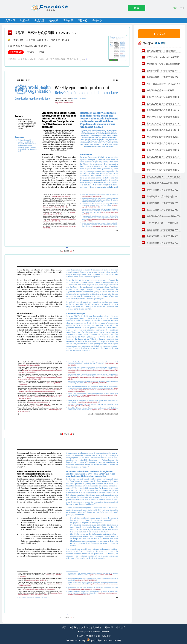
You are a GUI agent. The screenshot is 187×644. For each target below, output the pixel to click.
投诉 (83, 59)
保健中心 (97, 20)
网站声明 (109, 627)
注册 (182, 8)
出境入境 (39, 20)
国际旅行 (83, 20)
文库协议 (86, 627)
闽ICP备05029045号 (76, 641)
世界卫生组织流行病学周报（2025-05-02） (46, 33)
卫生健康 (68, 20)
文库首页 (10, 20)
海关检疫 (54, 20)
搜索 (136, 8)
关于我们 (74, 627)
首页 (64, 627)
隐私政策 (97, 627)
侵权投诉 (121, 627)
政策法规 (25, 20)
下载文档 (159, 34)
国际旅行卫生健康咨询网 (88, 636)
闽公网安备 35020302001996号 (106, 641)
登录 (175, 8)
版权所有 (106, 636)
